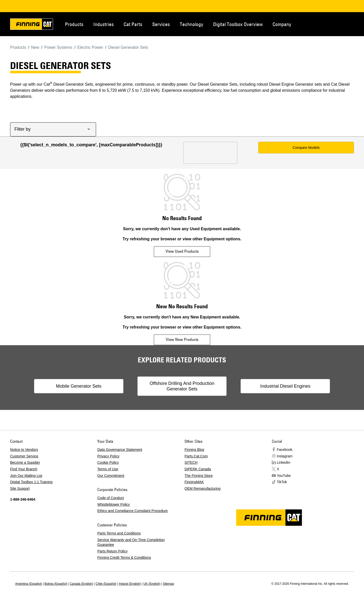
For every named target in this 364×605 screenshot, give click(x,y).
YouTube (284, 476)
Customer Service (24, 456)
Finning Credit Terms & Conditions (124, 557)
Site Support (20, 488)
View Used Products (182, 251)
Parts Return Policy (112, 551)
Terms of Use (108, 469)
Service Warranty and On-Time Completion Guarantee (131, 542)
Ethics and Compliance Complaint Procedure (133, 511)
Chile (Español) (106, 584)
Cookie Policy (108, 462)
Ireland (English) (130, 584)
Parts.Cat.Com (196, 456)
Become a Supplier (25, 462)
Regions (346, 24)
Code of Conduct (111, 498)
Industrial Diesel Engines (277, 386)
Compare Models (306, 148)
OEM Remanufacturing (202, 488)
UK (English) (152, 584)
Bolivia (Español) (56, 584)
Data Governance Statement (120, 450)
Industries (104, 24)
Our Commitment (111, 476)
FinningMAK (194, 482)
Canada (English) (82, 584)
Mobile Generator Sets (87, 386)
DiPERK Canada (198, 469)
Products (74, 24)
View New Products (182, 339)
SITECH (191, 462)
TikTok (282, 482)
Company (282, 24)
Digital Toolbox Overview (238, 24)
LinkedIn (283, 462)
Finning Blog (194, 450)
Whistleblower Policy (113, 504)
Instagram (285, 456)
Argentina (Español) (29, 584)
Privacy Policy (108, 456)
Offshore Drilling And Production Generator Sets (182, 386)
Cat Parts (133, 24)
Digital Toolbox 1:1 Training (31, 482)
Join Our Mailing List (26, 476)
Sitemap (168, 584)
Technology (191, 24)
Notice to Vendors (24, 450)
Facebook (285, 450)
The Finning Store (199, 476)
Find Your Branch (24, 469)
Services (161, 24)
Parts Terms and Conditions (119, 533)
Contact (330, 24)
